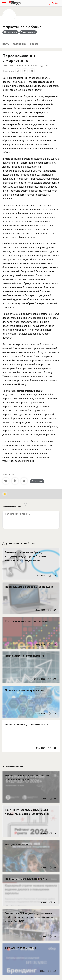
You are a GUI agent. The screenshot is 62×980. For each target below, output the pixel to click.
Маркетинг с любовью (22, 27)
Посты (6, 44)
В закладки (37, 481)
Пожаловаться (28, 32)
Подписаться (10, 32)
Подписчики (20, 44)
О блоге (34, 44)
